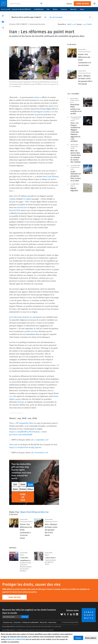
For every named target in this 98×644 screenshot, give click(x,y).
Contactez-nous (8, 622)
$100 (23, 484)
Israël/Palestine (40, 9)
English (69, 24)
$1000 (23, 489)
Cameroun (65, 9)
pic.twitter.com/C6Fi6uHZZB (21, 435)
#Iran (11, 423)
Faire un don (82, 3)
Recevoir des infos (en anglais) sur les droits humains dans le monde (29, 611)
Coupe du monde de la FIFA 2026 (22, 9)
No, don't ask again (56, 17)
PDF (27, 202)
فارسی (84, 24)
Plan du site (43, 622)
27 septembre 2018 (41, 440)
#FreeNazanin (34, 432)
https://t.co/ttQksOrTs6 (19, 447)
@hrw (31, 423)
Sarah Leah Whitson (51, 177)
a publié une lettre (31, 331)
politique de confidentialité (15, 639)
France (83, 9)
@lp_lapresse (36, 447)
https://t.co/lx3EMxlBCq (19, 432)
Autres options (91, 638)
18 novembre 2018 (41, 453)
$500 (15, 489)
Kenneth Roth (15, 210)
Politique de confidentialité (30, 622)
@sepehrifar (24, 423)
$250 (30, 484)
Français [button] (69, 3)
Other (30, 489)
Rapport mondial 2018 (45, 112)
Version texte (52, 622)
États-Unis (75, 9)
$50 (15, 484)
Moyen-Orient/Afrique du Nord (32, 512)
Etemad (21, 402)
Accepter (78, 638)
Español (90, 24)
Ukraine (56, 9)
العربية (74, 24)
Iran (49, 9)
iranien (37, 97)
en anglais (27, 199)
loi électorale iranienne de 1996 (24, 317)
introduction (22, 207)
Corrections (17, 622)
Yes (45, 17)
